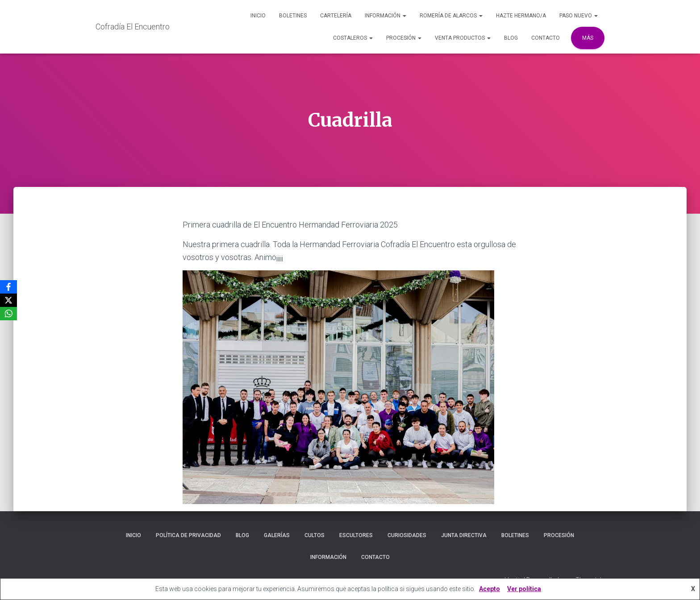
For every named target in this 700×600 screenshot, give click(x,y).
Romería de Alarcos (451, 16)
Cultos (315, 535)
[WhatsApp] (8, 314)
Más (588, 38)
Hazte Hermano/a (521, 16)
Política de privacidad (188, 535)
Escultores (356, 535)
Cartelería (336, 16)
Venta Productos (463, 38)
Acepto (490, 589)
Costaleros (353, 38)
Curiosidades (407, 535)
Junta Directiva (464, 535)
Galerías (277, 535)
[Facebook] (8, 287)
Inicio (258, 16)
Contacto (546, 38)
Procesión (404, 38)
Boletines (293, 16)
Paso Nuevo (579, 16)
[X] (8, 300)
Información (385, 16)
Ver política (524, 589)
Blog (511, 38)
